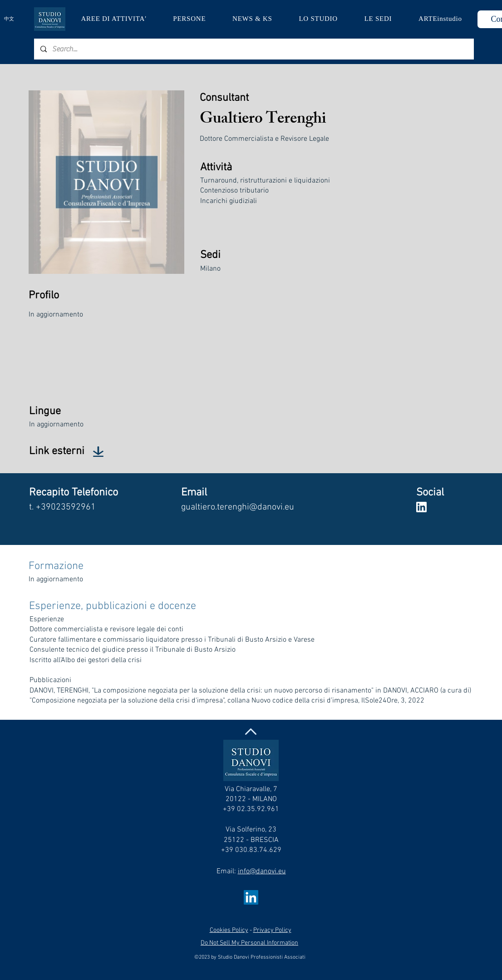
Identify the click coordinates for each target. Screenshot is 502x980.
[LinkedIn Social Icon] (251, 897)
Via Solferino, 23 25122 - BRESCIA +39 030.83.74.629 (251, 840)
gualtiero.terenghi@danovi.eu (238, 507)
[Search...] (253, 49)
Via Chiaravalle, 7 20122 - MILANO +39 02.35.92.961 (251, 799)
